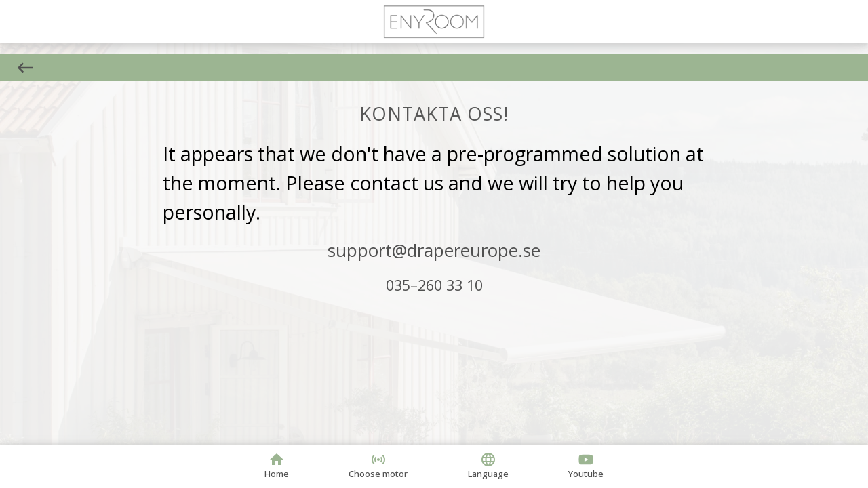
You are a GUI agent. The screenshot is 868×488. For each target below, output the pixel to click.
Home (277, 466)
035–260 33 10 (434, 285)
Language (488, 466)
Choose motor (378, 466)
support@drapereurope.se (434, 250)
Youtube (586, 466)
